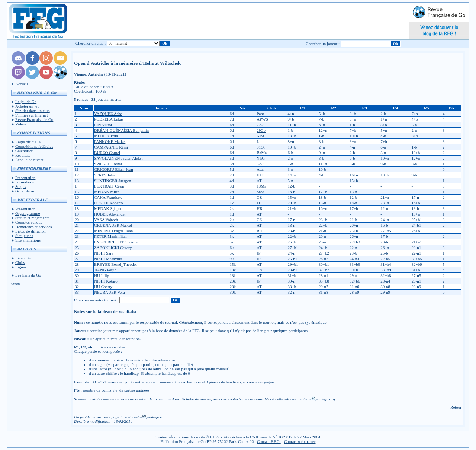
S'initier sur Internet (32, 115)
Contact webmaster (300, 441)
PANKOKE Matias (110, 141)
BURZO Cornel (107, 153)
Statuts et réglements (32, 218)
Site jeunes (24, 236)
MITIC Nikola (106, 136)
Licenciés (23, 258)
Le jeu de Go (26, 102)
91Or (261, 147)
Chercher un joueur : (323, 44)
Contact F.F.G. (269, 441)
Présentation (25, 178)
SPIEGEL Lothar (108, 164)
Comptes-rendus (29, 222)
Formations (25, 182)
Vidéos (21, 124)
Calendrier (24, 151)
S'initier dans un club (33, 111)
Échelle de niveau (30, 160)
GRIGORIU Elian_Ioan (114, 169)
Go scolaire (25, 191)
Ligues (21, 267)
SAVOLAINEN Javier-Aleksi (118, 158)
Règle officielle (28, 142)
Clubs (20, 262)
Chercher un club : (91, 43)
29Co (261, 130)
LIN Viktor (103, 125)
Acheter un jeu (27, 106)
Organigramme (28, 213)
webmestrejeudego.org (145, 417)
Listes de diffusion (30, 231)
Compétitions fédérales (34, 146)
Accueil (22, 84)
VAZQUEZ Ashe (108, 114)
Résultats (23, 155)
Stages (21, 186)
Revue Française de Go (34, 119)
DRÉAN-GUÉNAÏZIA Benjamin (121, 130)
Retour (456, 407)
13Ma (261, 186)
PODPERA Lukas (109, 119)
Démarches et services (33, 227)
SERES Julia (105, 175)
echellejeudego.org (317, 399)
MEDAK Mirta (107, 192)
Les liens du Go (28, 275)
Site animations (28, 240)
